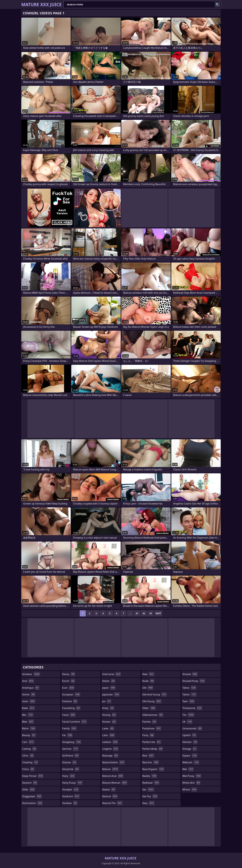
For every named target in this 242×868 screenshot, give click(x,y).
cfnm (28, 756)
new (148, 674)
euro (68, 688)
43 (151, 613)
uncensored (192, 728)
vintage (190, 749)
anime (29, 694)
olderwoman (153, 715)
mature (110, 769)
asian (29, 701)
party (148, 735)
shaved (190, 674)
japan (109, 688)
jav (107, 701)
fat (67, 735)
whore (190, 789)
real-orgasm (153, 769)
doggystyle (32, 796)
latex (108, 728)
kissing (109, 715)
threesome (192, 708)
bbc (28, 715)
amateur (31, 674)
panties (149, 722)
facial (69, 715)
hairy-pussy (72, 783)
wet (188, 769)
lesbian (110, 742)
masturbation (113, 762)
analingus (31, 688)
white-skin (191, 783)
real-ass (151, 762)
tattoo (189, 694)
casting (29, 749)
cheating (30, 762)
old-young (152, 701)
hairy (69, 776)
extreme (70, 701)
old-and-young (155, 694)
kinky (108, 708)
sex (148, 789)
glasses (70, 762)
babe (28, 708)
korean (109, 722)
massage (110, 756)
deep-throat (33, 776)
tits (188, 715)
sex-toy (150, 796)
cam (28, 742)
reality (150, 776)
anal (28, 681)
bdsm (29, 728)
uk (187, 722)
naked (109, 789)
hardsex (70, 803)
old (148, 688)
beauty (29, 735)
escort (69, 681)
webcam (191, 762)
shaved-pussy (194, 681)
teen (188, 701)
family (69, 728)
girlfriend (71, 756)
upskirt (189, 735)
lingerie (110, 749)
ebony (69, 674)
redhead (151, 783)
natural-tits (112, 803)
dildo (29, 789)
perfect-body (153, 749)
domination (32, 803)
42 (144, 613)
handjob (71, 789)
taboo (189, 688)
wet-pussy (192, 776)
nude (148, 681)
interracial (112, 674)
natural (110, 796)
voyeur (190, 756)
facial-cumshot (75, 722)
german (70, 749)
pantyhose (152, 728)
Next (158, 613)
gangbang (72, 742)
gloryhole (71, 769)
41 (137, 613)
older (149, 708)
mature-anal (113, 776)
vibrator (190, 742)
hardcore (71, 796)
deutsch (30, 783)
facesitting (71, 708)
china (28, 769)
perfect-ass (152, 742)
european (71, 694)
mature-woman (115, 783)
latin (108, 735)
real (148, 756)
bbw (28, 722)
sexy (148, 803)
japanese (111, 694)
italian (109, 681)
